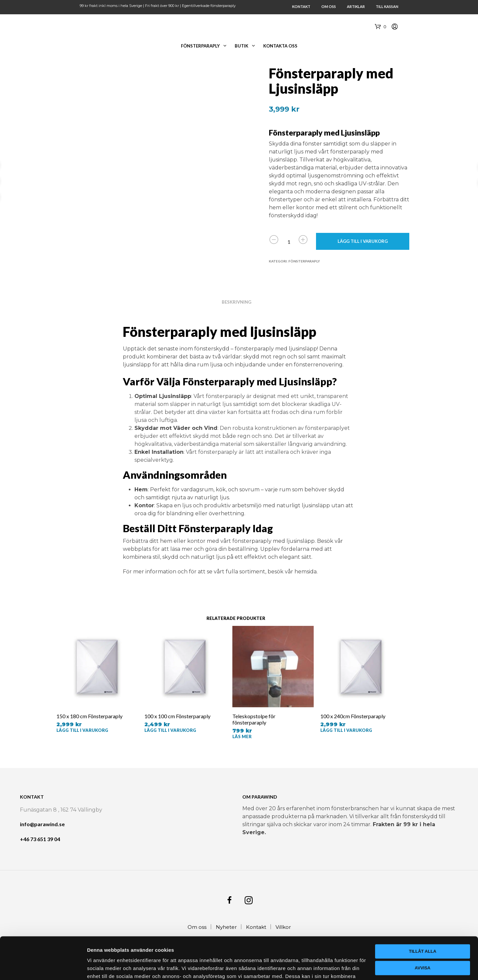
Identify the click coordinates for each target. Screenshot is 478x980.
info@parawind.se (42, 824)
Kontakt (301, 6)
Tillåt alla (423, 908)
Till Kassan (387, 6)
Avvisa (422, 924)
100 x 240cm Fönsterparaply (353, 716)
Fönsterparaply (200, 46)
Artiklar (356, 6)
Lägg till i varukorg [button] (82, 730)
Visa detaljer (102, 967)
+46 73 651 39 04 (40, 839)
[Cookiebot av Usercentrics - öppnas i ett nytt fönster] (43, 967)
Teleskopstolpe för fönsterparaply (254, 719)
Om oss (329, 6)
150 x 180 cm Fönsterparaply (89, 716)
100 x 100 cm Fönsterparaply (177, 716)
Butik (241, 46)
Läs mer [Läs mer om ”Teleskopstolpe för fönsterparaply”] (242, 736)
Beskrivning (237, 302)
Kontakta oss (280, 46)
